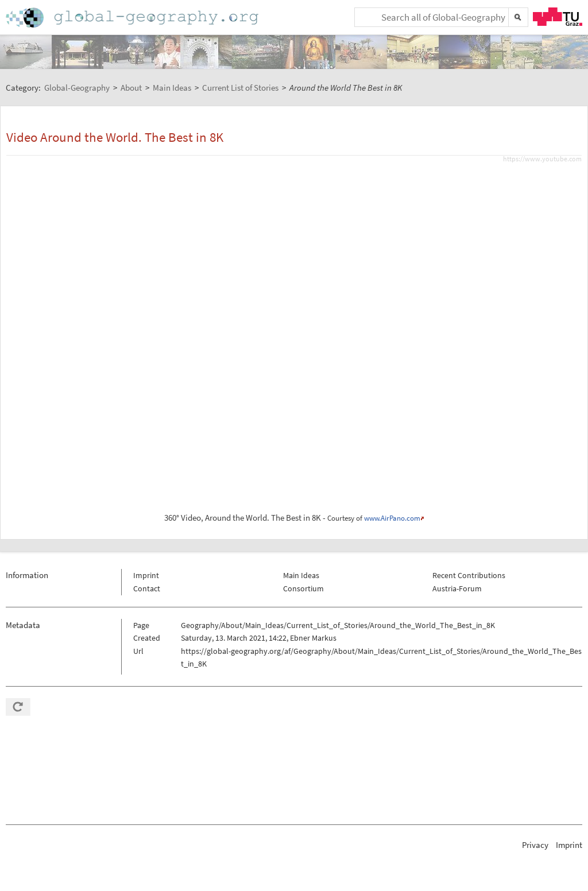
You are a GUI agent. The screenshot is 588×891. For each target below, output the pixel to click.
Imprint (146, 575)
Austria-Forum (457, 588)
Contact (147, 588)
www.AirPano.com (392, 518)
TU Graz (558, 17)
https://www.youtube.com (542, 159)
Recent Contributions (469, 575)
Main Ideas (301, 575)
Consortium (303, 588)
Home (133, 18)
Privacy (535, 845)
